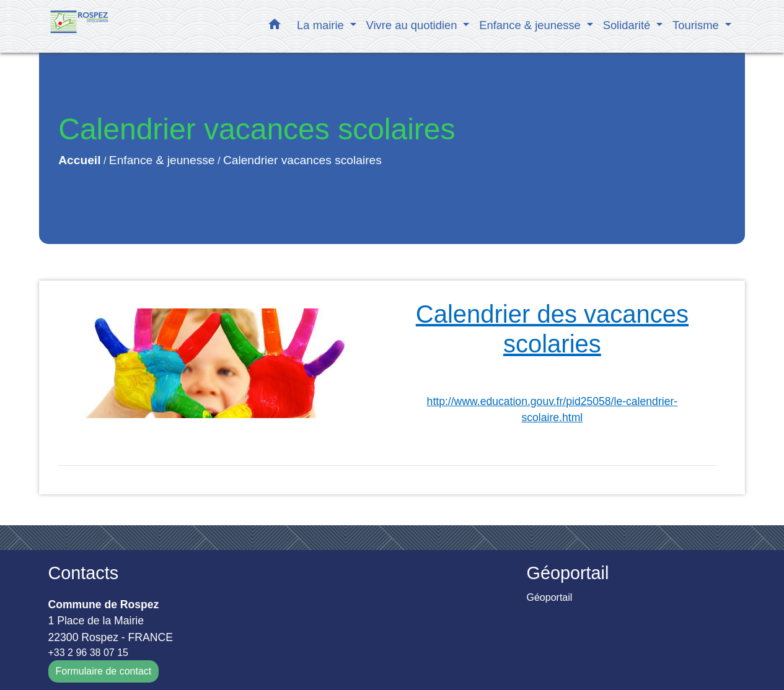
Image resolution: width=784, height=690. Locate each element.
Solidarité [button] (628, 25)
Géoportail (550, 597)
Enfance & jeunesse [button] (531, 25)
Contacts (84, 573)
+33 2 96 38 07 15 (88, 653)
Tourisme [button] (697, 25)
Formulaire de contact (104, 671)
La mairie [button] (322, 25)
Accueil (79, 160)
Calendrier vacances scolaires (302, 160)
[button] (275, 27)
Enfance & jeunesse (162, 160)
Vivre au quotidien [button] (413, 25)
